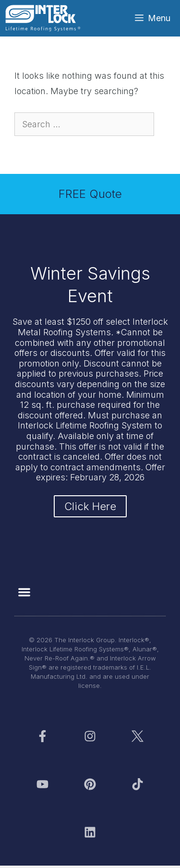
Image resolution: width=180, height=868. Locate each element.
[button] (24, 592)
